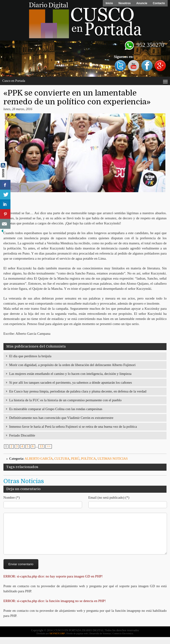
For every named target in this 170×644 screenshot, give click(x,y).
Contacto (159, 3)
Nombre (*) (12, 497)
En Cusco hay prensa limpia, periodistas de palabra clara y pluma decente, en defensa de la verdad (78, 391)
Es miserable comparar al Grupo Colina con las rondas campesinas (56, 409)
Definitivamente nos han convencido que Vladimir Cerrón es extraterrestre (61, 418)
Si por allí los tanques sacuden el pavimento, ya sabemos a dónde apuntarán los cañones (71, 383)
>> (49, 446)
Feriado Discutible (22, 435)
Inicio (109, 3)
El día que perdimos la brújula (30, 356)
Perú (75, 459)
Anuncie (142, 3)
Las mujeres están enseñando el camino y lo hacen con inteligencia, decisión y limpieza (70, 374)
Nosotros (125, 3)
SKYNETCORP (57, 640)
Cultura (62, 459)
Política (88, 459)
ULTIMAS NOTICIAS (113, 459)
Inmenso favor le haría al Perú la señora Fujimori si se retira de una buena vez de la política (73, 427)
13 (41, 446)
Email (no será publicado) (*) (109, 497)
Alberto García (39, 459)
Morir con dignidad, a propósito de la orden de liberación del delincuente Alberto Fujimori (72, 365)
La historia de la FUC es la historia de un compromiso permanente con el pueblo (65, 400)
